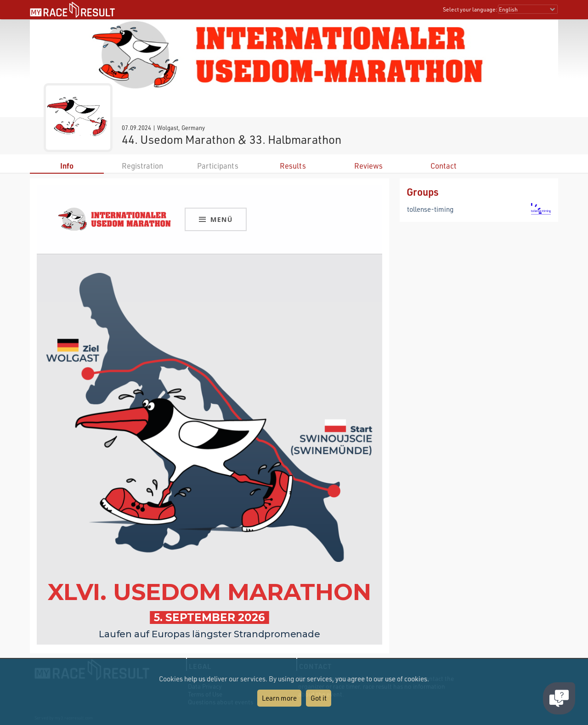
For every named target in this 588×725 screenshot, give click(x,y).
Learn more (279, 698)
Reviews (368, 166)
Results (293, 166)
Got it (319, 698)
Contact (444, 166)
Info (67, 166)
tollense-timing (430, 209)
